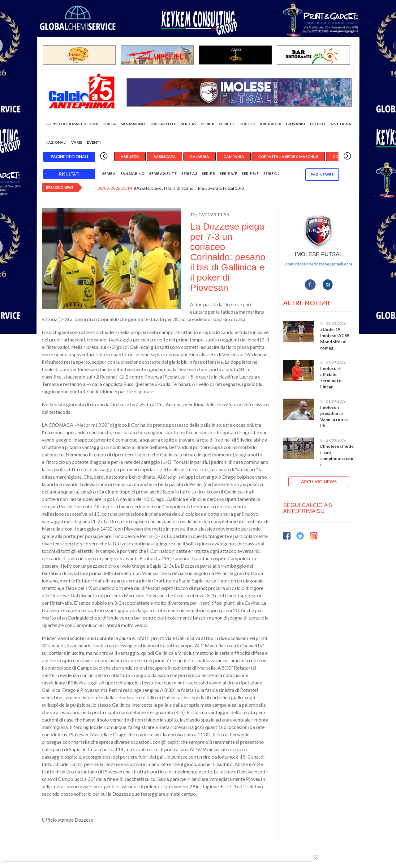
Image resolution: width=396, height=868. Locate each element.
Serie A (109, 124)
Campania (234, 157)
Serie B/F (250, 174)
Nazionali (56, 142)
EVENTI (94, 142)
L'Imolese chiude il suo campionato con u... (337, 455)
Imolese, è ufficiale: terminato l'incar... (331, 377)
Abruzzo (130, 157)
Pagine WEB (322, 174)
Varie (77, 142)
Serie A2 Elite (163, 124)
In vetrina (340, 124)
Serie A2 (189, 124)
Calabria (200, 157)
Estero (317, 124)
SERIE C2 (247, 124)
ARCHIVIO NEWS (319, 482)
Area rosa (271, 124)
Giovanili (296, 124)
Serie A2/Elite (163, 174)
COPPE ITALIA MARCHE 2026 (72, 124)
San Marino (133, 124)
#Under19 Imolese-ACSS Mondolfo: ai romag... (335, 339)
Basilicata (165, 157)
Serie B (208, 124)
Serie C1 (227, 124)
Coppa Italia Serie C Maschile (288, 157)
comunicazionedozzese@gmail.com (319, 264)
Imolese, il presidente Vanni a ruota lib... (334, 416)
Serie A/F (228, 174)
